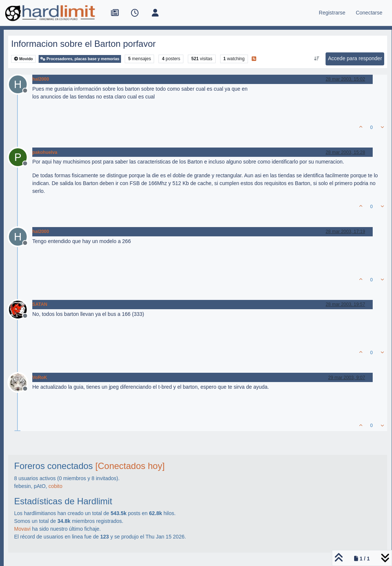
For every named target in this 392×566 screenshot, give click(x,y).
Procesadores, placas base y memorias (80, 59)
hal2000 (41, 79)
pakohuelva (45, 152)
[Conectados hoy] (130, 466)
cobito (55, 486)
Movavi (22, 529)
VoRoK (40, 378)
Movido (24, 59)
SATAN (40, 304)
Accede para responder (355, 58)
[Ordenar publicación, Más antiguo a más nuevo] (316, 59)
